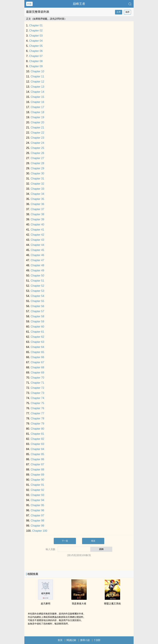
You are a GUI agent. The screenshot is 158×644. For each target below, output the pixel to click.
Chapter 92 (37, 490)
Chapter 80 (37, 429)
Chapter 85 (37, 454)
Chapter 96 (37, 510)
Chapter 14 (37, 92)
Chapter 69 (37, 373)
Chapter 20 (37, 122)
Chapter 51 (37, 281)
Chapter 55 (37, 301)
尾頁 (93, 541)
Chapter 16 (37, 102)
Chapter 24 (37, 143)
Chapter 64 (37, 347)
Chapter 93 (37, 495)
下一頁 (65, 541)
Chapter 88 (37, 470)
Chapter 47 (37, 260)
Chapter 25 (37, 148)
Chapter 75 (37, 403)
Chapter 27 (37, 158)
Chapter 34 (37, 194)
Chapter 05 (36, 46)
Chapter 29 (37, 168)
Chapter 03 (36, 36)
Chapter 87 (37, 464)
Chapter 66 (37, 357)
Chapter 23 (37, 138)
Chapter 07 (36, 56)
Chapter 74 (37, 398)
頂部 (97, 640)
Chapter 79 (37, 424)
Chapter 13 (37, 87)
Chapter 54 (37, 296)
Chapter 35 (37, 199)
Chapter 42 (37, 235)
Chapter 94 (37, 500)
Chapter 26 (37, 153)
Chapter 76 (37, 408)
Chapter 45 (37, 250)
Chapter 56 (37, 306)
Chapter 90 (37, 480)
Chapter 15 (37, 97)
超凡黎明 (46, 604)
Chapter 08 (36, 61)
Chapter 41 (37, 230)
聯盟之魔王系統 (112, 604)
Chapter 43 (37, 240)
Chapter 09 (36, 66)
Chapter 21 (37, 128)
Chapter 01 (36, 25)
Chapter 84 (37, 449)
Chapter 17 (37, 107)
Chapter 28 (37, 163)
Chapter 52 (37, 286)
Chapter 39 (37, 219)
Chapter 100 (40, 531)
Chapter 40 (37, 225)
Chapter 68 (37, 367)
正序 (119, 12)
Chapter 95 (37, 505)
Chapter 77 (37, 413)
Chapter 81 (37, 434)
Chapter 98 (37, 521)
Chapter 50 (37, 276)
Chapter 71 (37, 383)
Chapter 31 (37, 179)
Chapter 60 (37, 327)
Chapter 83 (37, 444)
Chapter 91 (37, 485)
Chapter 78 (37, 418)
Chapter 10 (37, 71)
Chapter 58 (37, 316)
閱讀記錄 (71, 640)
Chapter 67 (37, 362)
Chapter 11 (37, 76)
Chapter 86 (37, 459)
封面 (29, 4)
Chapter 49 (37, 270)
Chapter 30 (37, 173)
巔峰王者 (79, 4)
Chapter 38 (37, 214)
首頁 (60, 640)
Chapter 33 (37, 189)
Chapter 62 (37, 337)
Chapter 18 (37, 112)
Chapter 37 (37, 209)
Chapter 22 (37, 133)
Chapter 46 (37, 255)
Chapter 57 (37, 311)
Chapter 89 (37, 475)
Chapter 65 (37, 352)
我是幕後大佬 (79, 604)
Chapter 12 (37, 82)
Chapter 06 (36, 51)
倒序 (127, 12)
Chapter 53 (37, 291)
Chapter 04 (36, 41)
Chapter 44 (37, 245)
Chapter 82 (37, 439)
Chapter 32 (37, 184)
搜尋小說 (85, 640)
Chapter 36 (37, 204)
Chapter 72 (37, 388)
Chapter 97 (37, 515)
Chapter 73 (37, 393)
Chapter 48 (37, 265)
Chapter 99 (37, 526)
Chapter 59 (37, 321)
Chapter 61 (37, 332)
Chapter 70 (37, 378)
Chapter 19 (37, 117)
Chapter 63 (37, 342)
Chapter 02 (36, 31)
